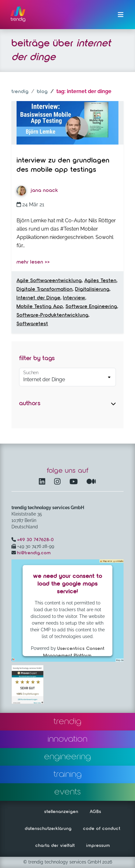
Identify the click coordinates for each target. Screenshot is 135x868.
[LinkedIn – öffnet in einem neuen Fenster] (43, 482)
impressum (98, 846)
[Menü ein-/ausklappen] (121, 15)
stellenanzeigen (61, 812)
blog (42, 92)
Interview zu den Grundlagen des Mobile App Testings (63, 165)
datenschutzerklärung (48, 829)
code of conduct (102, 829)
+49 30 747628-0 (36, 540)
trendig (20, 92)
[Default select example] (67, 377)
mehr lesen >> (33, 262)
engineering (68, 757)
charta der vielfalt (55, 846)
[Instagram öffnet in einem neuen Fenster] (59, 482)
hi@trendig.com (34, 553)
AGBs (96, 812)
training (68, 774)
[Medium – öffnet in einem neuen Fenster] (91, 482)
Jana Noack (37, 191)
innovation (68, 739)
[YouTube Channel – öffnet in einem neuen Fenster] (75, 482)
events (68, 792)
